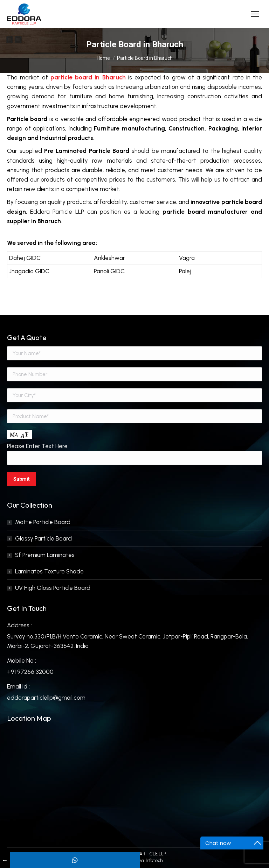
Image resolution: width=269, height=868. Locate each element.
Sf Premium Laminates (45, 555)
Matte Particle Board (43, 522)
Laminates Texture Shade (49, 571)
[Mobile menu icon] (255, 14)
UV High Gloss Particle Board (53, 588)
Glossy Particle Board (43, 538)
